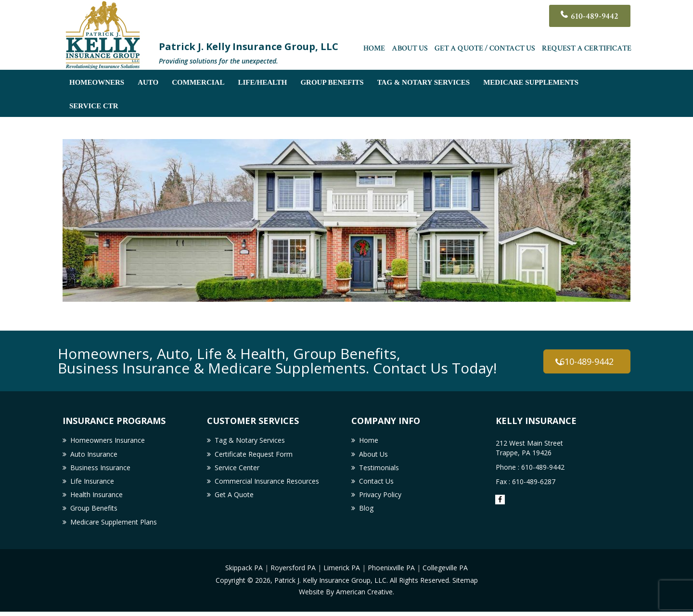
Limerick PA (342, 572)
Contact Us (376, 483)
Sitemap (465, 584)
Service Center (237, 469)
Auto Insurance (94, 455)
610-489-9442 (592, 17)
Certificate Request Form (254, 455)
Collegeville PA (445, 572)
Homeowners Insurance (108, 441)
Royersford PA (293, 572)
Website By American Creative (346, 596)
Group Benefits (94, 512)
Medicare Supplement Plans (114, 526)
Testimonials (379, 469)
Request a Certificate (587, 50)
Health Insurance (96, 498)
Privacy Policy (380, 498)
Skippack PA (244, 572)
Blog (366, 512)
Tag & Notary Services (250, 441)
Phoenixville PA (391, 572)
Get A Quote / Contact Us (485, 50)
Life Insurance (92, 483)
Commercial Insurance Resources (267, 483)
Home (374, 50)
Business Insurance (100, 469)
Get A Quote (234, 498)
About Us (410, 50)
